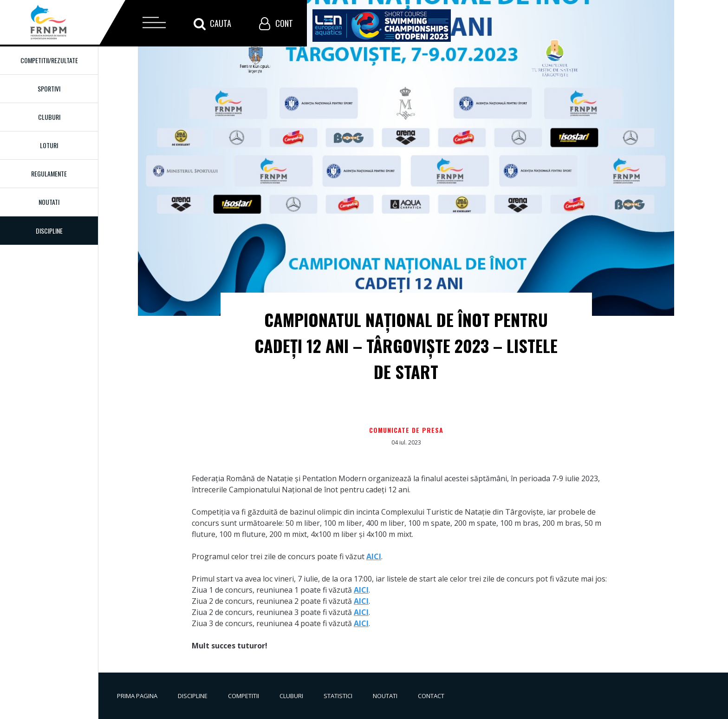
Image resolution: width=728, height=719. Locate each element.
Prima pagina (137, 696)
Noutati (49, 202)
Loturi (49, 145)
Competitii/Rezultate (49, 60)
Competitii (244, 696)
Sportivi (49, 88)
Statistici (338, 696)
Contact (431, 696)
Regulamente (49, 173)
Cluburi (49, 117)
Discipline (193, 696)
